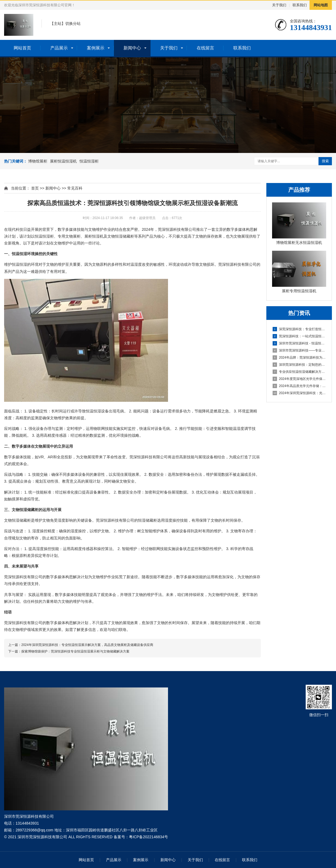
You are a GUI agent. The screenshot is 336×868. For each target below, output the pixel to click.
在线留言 (205, 48)
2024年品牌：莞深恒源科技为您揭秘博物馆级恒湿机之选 (299, 358)
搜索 (325, 161)
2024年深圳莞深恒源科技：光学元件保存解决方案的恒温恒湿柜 (299, 393)
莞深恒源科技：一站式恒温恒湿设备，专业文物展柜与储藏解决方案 (299, 336)
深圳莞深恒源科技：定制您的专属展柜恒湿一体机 (299, 365)
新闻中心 (132, 48)
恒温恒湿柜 (89, 161)
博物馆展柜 (38, 161)
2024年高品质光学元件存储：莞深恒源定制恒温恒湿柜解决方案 (299, 386)
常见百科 (75, 188)
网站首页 (22, 48)
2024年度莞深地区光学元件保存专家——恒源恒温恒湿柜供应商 (299, 379)
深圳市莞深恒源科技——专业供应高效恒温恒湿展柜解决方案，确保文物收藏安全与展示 (299, 350)
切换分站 (73, 23)
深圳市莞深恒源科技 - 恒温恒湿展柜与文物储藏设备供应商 (299, 343)
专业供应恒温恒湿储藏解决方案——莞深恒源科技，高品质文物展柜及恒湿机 (299, 372)
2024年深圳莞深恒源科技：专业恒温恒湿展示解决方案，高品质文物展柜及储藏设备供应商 (87, 645)
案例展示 (96, 48)
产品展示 (59, 48)
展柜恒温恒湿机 (63, 161)
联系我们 (300, 5)
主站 (58, 23)
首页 (35, 188)
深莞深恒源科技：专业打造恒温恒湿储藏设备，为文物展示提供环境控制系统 (299, 329)
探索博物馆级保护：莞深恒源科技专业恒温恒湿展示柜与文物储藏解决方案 (75, 651)
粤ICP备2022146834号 (148, 837)
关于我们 (279, 5)
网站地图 (321, 5)
